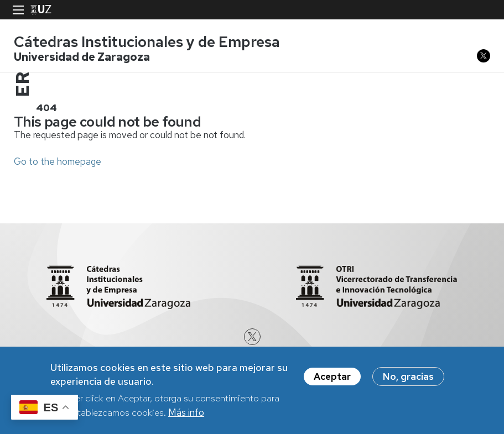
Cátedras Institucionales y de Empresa (147, 42)
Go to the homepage (58, 161)
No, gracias (408, 379)
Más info (186, 415)
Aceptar (332, 379)
